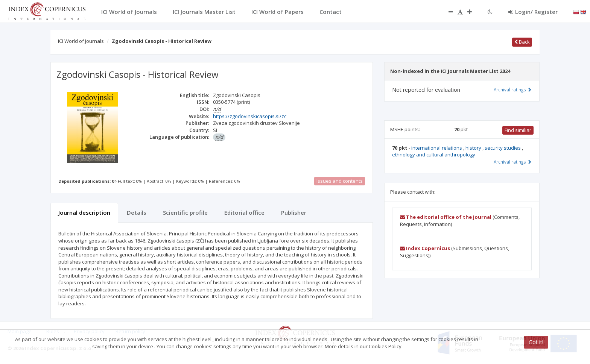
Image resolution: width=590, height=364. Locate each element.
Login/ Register (533, 12)
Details (137, 212)
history (474, 148)
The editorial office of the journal (446, 217)
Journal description (84, 212)
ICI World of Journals (81, 41)
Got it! (536, 342)
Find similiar (518, 130)
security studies (503, 148)
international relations (437, 148)
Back (522, 42)
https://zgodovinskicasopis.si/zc (250, 116)
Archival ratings (513, 89)
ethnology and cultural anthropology (434, 155)
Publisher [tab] (294, 212)
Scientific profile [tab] (185, 212)
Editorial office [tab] (244, 212)
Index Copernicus (425, 248)
